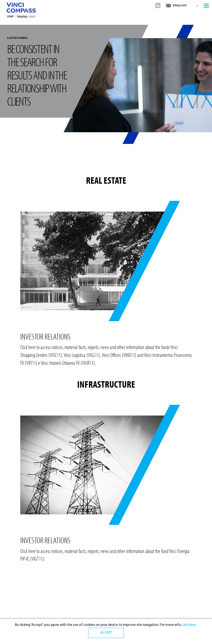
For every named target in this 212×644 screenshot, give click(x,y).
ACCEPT (106, 633)
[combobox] (182, 6)
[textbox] (182, 6)
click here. (189, 625)
